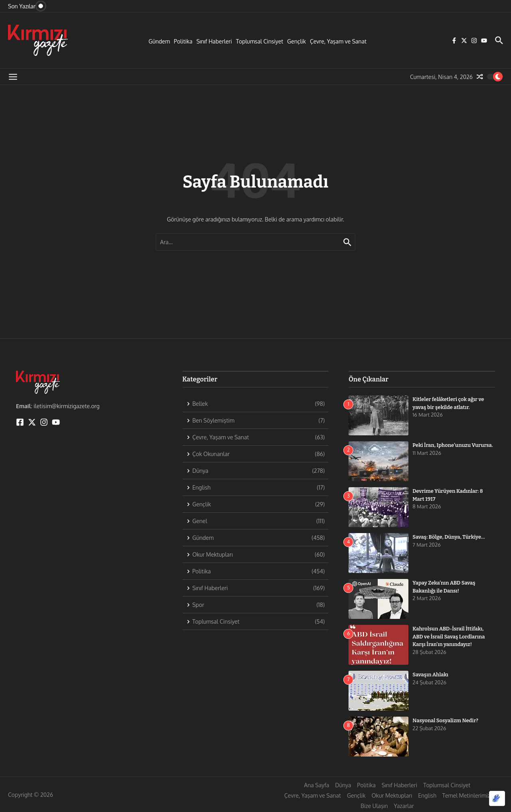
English (427, 795)
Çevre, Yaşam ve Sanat (338, 41)
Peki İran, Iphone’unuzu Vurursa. (453, 445)
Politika (183, 41)
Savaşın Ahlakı (430, 675)
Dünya (343, 785)
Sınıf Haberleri (214, 41)
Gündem (159, 41)
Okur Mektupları (392, 795)
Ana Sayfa (317, 785)
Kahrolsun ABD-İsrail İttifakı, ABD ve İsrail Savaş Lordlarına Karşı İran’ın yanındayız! (449, 636)
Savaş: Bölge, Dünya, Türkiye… (449, 537)
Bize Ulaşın (374, 806)
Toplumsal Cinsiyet (259, 41)
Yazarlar (404, 806)
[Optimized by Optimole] (497, 798)
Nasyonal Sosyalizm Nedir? (445, 720)
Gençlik (296, 41)
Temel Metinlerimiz (466, 795)
